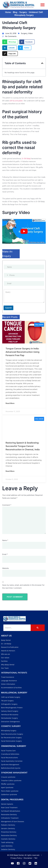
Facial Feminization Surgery (11, 741)
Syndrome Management (10, 765)
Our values (5, 658)
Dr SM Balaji (26, 159)
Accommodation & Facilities (11, 688)
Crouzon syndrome (8, 777)
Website (5, 568)
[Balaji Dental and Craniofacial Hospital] (15, 619)
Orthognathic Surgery (9, 704)
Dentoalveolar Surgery (9, 718)
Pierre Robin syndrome (10, 791)
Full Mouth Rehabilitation (11, 811)
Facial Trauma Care (8, 751)
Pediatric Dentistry (8, 825)
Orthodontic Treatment (10, 818)
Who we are (6, 654)
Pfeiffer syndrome (8, 784)
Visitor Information (8, 684)
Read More (10, 403)
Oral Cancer (39, 325)
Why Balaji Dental (8, 665)
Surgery (23, 12)
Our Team (5, 668)
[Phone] (24, 275)
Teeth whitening (7, 842)
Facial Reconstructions (10, 758)
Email (5, 554)
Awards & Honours (8, 651)
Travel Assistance (8, 677)
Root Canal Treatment (9, 808)
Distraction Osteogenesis (10, 722)
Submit (8, 308)
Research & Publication (10, 647)
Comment (7, 505)
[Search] (17, 628)
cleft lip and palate (16, 101)
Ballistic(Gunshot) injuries (11, 768)
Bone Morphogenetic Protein (12, 708)
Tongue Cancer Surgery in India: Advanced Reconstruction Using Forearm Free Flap (22, 352)
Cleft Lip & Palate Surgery (11, 697)
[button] (42, 63)
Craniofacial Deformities (10, 754)
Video (30, 33)
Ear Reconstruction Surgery (11, 738)
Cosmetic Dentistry (8, 839)
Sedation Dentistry (8, 849)
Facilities (4, 661)
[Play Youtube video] (24, 231)
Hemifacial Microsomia (10, 715)
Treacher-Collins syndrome (11, 781)
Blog (15, 12)
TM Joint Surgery (7, 701)
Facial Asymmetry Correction (12, 761)
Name (5, 540)
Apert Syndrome (7, 787)
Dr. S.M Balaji (6, 644)
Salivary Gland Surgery (10, 711)
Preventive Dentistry (9, 832)
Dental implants (7, 804)
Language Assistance (9, 681)
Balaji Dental (6, 640)
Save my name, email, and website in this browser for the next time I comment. (23, 586)
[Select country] (6, 275)
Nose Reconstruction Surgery (12, 734)
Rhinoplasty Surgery (9, 731)
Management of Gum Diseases (13, 821)
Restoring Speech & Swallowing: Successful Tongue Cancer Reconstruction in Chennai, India (23, 446)
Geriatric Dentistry (8, 828)
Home (8, 12)
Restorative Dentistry (9, 814)
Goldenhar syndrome (9, 794)
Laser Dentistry (7, 846)
